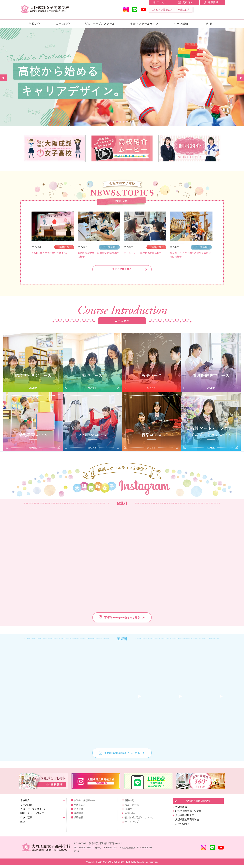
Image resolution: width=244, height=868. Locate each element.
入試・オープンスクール (100, 24)
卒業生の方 (184, 10)
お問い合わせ (132, 816)
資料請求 (188, 2)
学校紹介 (35, 24)
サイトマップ (132, 824)
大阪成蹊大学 (182, 809)
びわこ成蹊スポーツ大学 (188, 814)
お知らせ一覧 (132, 807)
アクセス (162, 2)
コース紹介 (63, 24)
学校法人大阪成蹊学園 (198, 803)
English (128, 812)
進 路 (210, 24)
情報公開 (129, 803)
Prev (3, 78)
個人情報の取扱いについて (139, 820)
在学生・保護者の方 (162, 10)
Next (241, 78)
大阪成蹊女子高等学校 (187, 822)
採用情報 (213, 2)
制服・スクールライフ (144, 24)
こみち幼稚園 (182, 826)
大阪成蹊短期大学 (185, 818)
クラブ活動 (181, 24)
